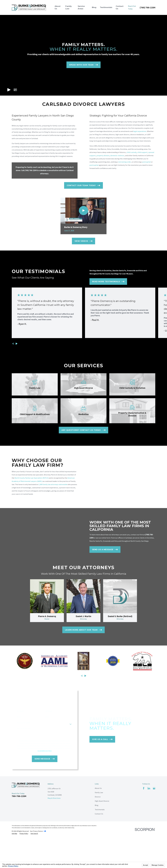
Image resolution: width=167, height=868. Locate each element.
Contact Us (99, 814)
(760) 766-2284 (147, 7)
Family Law (99, 793)
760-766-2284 (19, 796)
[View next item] (17, 344)
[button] (15, 90)
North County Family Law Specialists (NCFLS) (28, 478)
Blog (97, 805)
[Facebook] (144, 788)
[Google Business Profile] (154, 788)
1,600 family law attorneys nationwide (50, 484)
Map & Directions (54, 798)
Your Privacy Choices (38, 831)
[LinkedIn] (149, 788)
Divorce (98, 797)
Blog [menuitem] (94, 7)
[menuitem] (14, 834)
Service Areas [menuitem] (81, 7)
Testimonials (100, 810)
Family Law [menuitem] (69, 7)
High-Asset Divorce (102, 801)
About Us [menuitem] (58, 7)
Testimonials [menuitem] (106, 7)
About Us (98, 788)
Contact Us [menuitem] (120, 7)
